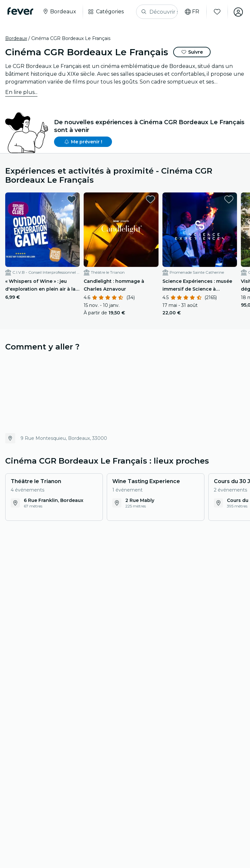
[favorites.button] (72, 199)
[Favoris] (216, 12)
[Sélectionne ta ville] (60, 12)
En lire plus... (21, 92)
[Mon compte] (238, 12)
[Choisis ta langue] (191, 12)
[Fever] (21, 11)
